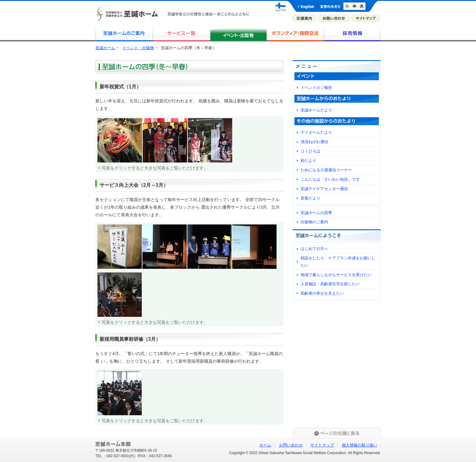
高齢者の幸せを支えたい (322, 293)
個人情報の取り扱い (360, 445)
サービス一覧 (181, 35)
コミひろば (310, 151)
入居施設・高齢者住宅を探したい (330, 284)
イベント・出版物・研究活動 (238, 35)
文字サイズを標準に (355, 6)
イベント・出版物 (138, 48)
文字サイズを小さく (347, 6)
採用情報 (352, 35)
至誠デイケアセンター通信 (324, 189)
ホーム (265, 445)
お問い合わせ (334, 18)
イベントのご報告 (316, 88)
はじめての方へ (314, 249)
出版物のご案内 (314, 222)
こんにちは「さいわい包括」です (330, 179)
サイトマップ (366, 18)
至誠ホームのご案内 (124, 35)
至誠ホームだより (316, 110)
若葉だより (310, 198)
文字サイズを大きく (362, 6)
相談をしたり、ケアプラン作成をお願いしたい (338, 262)
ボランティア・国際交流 (295, 35)
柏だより (308, 161)
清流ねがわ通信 (314, 142)
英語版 (306, 6)
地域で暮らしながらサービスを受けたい (336, 275)
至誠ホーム (105, 48)
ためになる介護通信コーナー (326, 170)
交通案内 (304, 18)
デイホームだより (316, 132)
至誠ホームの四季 (316, 213)
